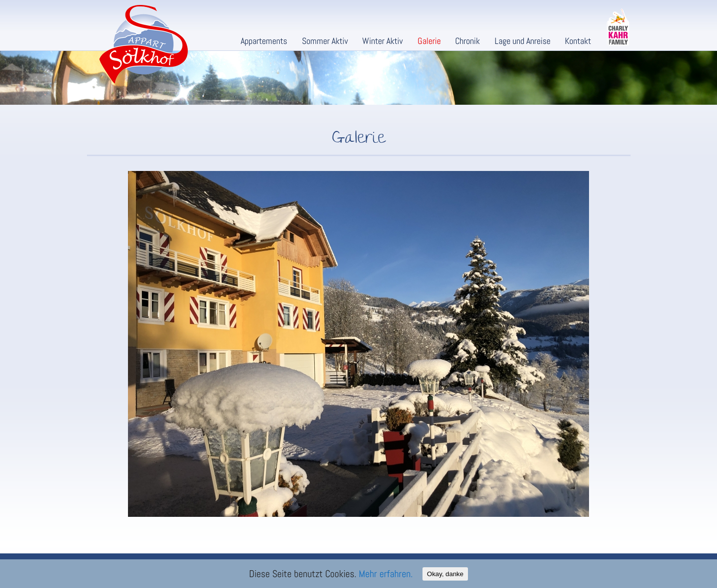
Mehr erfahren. (386, 574)
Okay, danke (445, 574)
